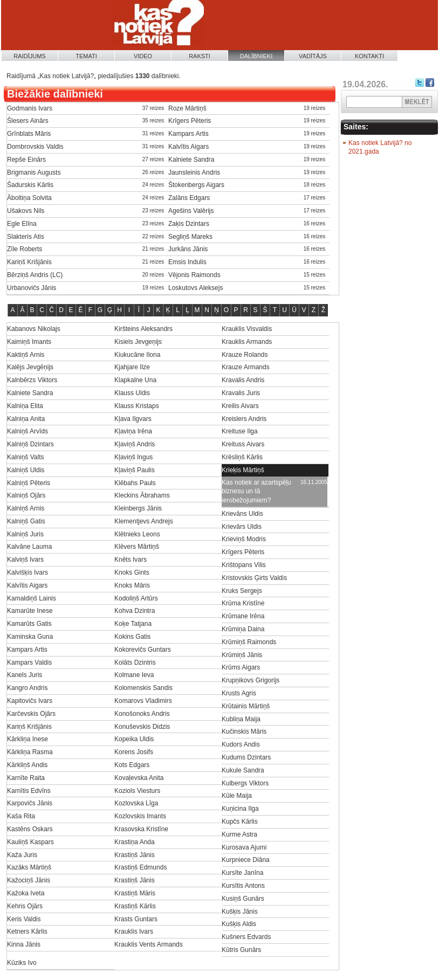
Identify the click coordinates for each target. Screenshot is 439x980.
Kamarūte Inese (30, 611)
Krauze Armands (246, 367)
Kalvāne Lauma (29, 547)
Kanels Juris (25, 675)
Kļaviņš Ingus (133, 457)
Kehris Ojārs (25, 906)
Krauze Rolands (245, 355)
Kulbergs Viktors (245, 783)
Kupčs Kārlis (240, 822)
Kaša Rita (21, 816)
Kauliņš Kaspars (30, 842)
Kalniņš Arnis (26, 508)
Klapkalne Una (135, 380)
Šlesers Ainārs (28, 121)
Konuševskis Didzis (142, 727)
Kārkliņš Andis (27, 765)
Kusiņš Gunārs (243, 899)
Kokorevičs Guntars (143, 650)
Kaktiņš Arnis (26, 355)
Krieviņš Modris (244, 539)
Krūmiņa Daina (243, 629)
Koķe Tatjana (133, 624)
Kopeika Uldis (134, 739)
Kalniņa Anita (26, 419)
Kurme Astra (239, 834)
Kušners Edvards (246, 937)
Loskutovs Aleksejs (196, 288)
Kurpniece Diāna (246, 860)
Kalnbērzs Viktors (32, 380)
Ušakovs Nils (26, 211)
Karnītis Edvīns (29, 791)
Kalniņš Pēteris (29, 483)
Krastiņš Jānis (135, 855)
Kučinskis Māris (244, 731)
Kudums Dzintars (246, 757)
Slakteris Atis (26, 237)
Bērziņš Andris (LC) (35, 275)
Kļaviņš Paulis (135, 470)
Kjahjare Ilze (132, 367)
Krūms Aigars (241, 667)
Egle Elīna (22, 224)
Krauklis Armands (247, 342)
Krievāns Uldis (242, 514)
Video (143, 56)
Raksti (200, 56)
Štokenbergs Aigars (196, 185)
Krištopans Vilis (244, 565)
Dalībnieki (256, 56)
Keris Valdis (24, 919)
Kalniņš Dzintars (30, 444)
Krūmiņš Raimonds (249, 642)
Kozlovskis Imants (140, 816)
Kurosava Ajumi (244, 847)
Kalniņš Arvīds (28, 431)
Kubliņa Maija (241, 719)
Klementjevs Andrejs (144, 521)
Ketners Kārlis (27, 931)
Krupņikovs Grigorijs (251, 680)
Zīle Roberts (25, 249)
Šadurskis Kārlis (30, 185)
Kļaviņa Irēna (133, 431)
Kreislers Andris (244, 419)
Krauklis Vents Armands (149, 944)
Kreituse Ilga (240, 431)
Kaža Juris (22, 855)
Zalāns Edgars (189, 198)
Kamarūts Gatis (29, 624)
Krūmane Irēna (243, 616)
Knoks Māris (132, 585)
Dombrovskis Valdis (35, 147)
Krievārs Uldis (242, 527)
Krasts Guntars (136, 919)
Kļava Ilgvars (133, 419)
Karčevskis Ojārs (31, 714)
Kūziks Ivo (22, 963)
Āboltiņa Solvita (29, 198)
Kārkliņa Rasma (30, 752)
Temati (86, 56)
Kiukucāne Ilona (137, 355)
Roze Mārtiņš (187, 108)
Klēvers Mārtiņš (137, 547)
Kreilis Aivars (240, 406)
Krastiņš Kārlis (135, 906)
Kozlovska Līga (136, 803)
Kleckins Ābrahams (142, 495)
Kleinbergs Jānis (138, 508)
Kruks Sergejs (242, 591)
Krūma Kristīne (243, 603)
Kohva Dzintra (135, 611)
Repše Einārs (26, 160)
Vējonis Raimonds (194, 275)
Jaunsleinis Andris (194, 172)
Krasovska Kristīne (141, 829)
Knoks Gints (132, 572)
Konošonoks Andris (142, 714)
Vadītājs (313, 56)
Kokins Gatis (132, 637)
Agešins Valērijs (191, 211)
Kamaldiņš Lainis (32, 598)
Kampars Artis (188, 134)
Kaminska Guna (30, 637)
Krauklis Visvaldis (247, 329)
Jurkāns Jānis (188, 249)
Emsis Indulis (187, 262)
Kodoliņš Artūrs (136, 598)
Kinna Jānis (24, 944)
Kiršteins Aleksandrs (143, 329)
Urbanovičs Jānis (32, 288)
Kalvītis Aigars (188, 147)
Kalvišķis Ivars (28, 572)
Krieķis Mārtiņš (243, 470)
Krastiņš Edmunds (140, 867)
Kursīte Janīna (242, 873)
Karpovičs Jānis (30, 803)
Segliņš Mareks (190, 237)
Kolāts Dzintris (135, 662)
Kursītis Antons (243, 886)
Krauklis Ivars (134, 931)
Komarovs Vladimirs (143, 701)
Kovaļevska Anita (139, 778)
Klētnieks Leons (137, 534)
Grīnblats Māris (29, 134)
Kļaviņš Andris (135, 444)
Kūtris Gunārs (241, 950)
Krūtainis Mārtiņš (246, 706)
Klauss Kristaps (137, 406)
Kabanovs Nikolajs (34, 329)
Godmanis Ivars (30, 108)
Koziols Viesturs (137, 791)
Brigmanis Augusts (34, 172)
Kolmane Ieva (134, 675)
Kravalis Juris (241, 393)
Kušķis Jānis (240, 912)
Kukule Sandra (243, 770)
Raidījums (29, 56)
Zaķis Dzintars (189, 224)
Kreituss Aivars (243, 444)
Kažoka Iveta (26, 893)
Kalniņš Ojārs (26, 495)
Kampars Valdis (29, 662)
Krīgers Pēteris (190, 121)
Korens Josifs (134, 752)
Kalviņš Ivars (25, 560)
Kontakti (369, 56)
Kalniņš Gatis (26, 521)
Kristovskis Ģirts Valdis (254, 578)
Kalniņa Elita (25, 406)
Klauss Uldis (132, 393)
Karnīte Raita (26, 778)
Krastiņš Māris (135, 893)
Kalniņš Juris (25, 534)
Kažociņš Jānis (29, 880)
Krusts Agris (239, 693)
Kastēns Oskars (30, 829)
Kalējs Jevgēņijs (30, 367)
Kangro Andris (27, 688)
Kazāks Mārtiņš (29, 867)
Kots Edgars (132, 765)
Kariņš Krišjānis (29, 262)
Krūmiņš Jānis (242, 655)
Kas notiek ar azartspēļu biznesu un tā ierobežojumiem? (256, 492)
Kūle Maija (237, 796)
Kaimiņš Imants (29, 342)
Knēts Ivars (131, 560)
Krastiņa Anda (135, 842)
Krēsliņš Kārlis (242, 457)
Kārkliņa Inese (28, 739)
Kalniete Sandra (191, 160)
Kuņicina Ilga (240, 809)
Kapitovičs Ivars (30, 701)
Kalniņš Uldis (26, 470)
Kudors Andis (241, 744)
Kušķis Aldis (239, 924)
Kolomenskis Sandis (143, 688)
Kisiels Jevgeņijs (138, 342)
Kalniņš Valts (25, 457)
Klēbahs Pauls (135, 483)
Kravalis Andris (243, 380)
